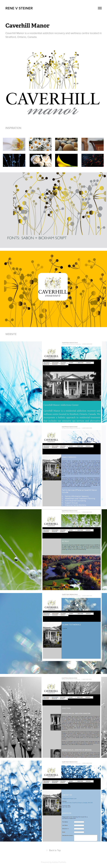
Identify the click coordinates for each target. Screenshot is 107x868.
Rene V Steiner (19, 8)
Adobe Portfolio (59, 862)
